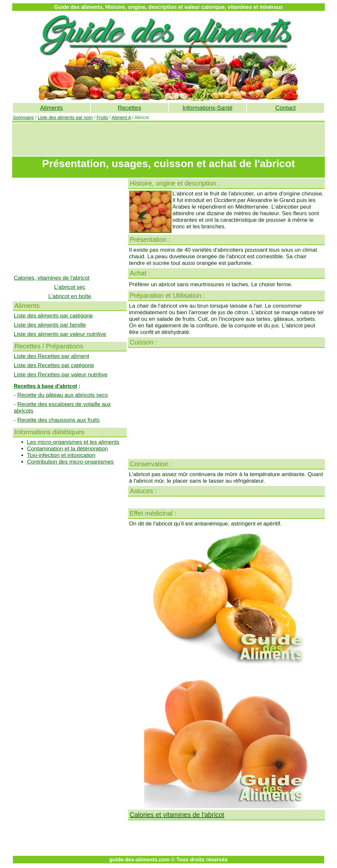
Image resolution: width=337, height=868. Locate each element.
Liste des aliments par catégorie (53, 316)
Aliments (52, 108)
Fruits (102, 117)
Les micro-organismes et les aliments (73, 442)
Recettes (130, 108)
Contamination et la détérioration (67, 449)
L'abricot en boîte (70, 296)
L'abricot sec (70, 287)
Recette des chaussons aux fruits (58, 420)
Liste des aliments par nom (65, 117)
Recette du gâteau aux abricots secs (62, 395)
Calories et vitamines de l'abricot (177, 815)
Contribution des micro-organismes (70, 462)
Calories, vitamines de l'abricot (52, 278)
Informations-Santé (207, 108)
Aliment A (121, 117)
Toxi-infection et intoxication (61, 455)
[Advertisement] (168, 140)
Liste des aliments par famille (50, 325)
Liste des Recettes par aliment (52, 356)
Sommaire (23, 117)
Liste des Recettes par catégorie (54, 365)
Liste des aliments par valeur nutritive (60, 334)
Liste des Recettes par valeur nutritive (61, 375)
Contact (285, 108)
